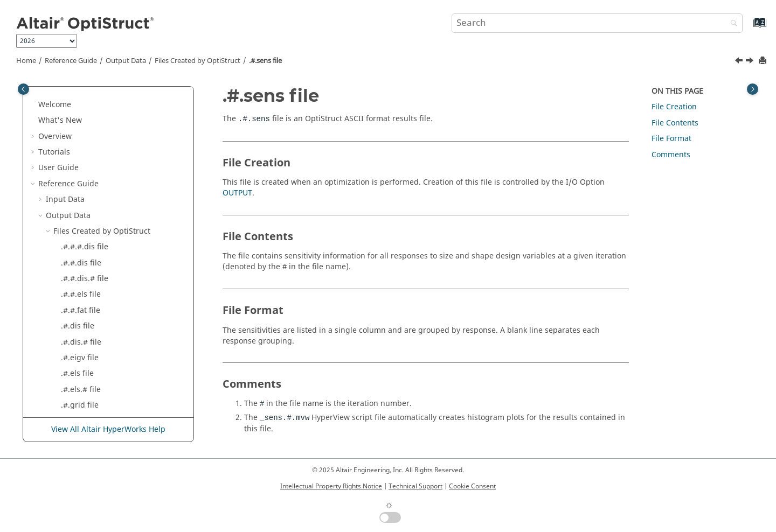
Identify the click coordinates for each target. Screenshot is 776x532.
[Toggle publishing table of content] (23, 89)
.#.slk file (77, 255)
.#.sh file (77, 239)
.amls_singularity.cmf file (106, 287)
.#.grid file (80, 160)
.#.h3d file (79, 176)
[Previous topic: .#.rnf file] (740, 62)
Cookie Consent (472, 486)
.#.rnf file (78, 208)
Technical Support (415, 486)
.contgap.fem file (92, 366)
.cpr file (75, 382)
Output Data (126, 61)
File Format (671, 139)
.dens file (78, 413)
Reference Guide (71, 61)
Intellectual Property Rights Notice (331, 486)
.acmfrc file (81, 271)
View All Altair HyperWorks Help (108, 429)
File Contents (675, 123)
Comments (671, 155)
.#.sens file (265, 61)
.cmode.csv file (88, 335)
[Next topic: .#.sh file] (751, 62)
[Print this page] (764, 61)
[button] (57, 97)
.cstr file (75, 398)
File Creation (674, 107)
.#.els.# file (81, 145)
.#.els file (77, 128)
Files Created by (198, 61)
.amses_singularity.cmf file (109, 303)
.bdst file (77, 318)
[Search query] (597, 23)
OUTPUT (237, 193)
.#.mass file (82, 192)
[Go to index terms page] (748, 28)
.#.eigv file (80, 113)
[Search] (731, 24)
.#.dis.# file (81, 97)
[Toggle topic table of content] (753, 89)
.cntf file (76, 350)
